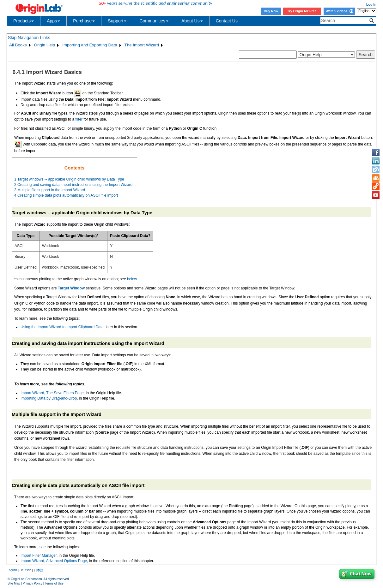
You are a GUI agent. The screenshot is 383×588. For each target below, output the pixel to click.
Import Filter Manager (39, 555)
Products (24, 21)
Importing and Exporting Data (90, 45)
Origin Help (45, 45)
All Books (18, 45)
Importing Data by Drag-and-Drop (49, 398)
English (12, 570)
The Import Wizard (142, 45)
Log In (371, 4)
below (132, 279)
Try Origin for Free (302, 11)
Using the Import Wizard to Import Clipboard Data (62, 327)
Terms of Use (54, 583)
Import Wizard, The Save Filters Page (52, 393)
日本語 (39, 570)
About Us (192, 21)
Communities (154, 21)
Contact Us (227, 21)
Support (117, 21)
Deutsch (25, 570)
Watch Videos (339, 11)
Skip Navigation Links (29, 38)
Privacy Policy (33, 583)
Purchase (84, 21)
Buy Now (271, 11)
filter (79, 119)
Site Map (14, 583)
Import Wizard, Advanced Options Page (54, 561)
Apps (53, 21)
